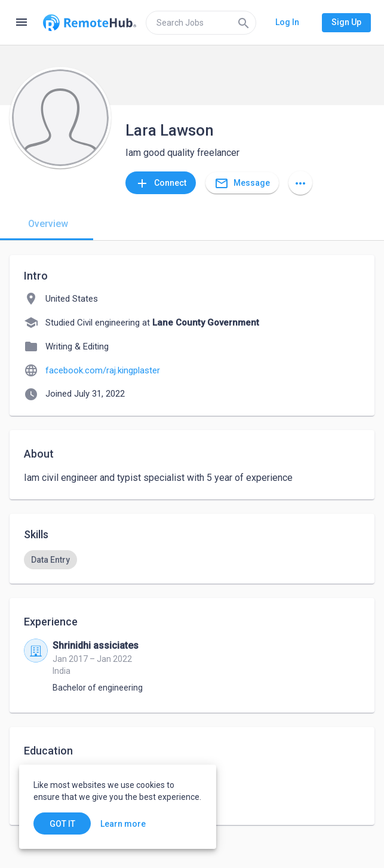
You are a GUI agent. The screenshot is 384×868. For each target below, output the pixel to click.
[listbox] (192, 560)
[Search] (244, 23)
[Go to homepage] (90, 23)
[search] (201, 23)
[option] (50, 560)
